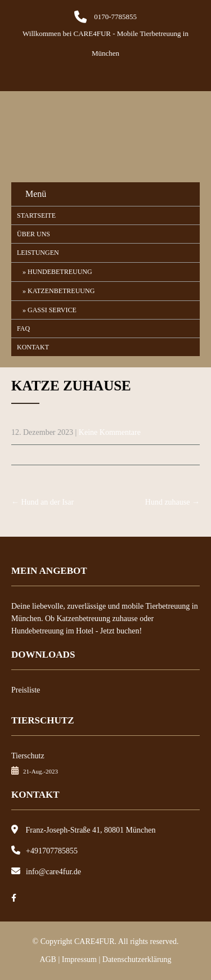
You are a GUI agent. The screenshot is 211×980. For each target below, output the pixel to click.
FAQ (23, 329)
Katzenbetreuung (61, 291)
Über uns (33, 234)
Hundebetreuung (60, 272)
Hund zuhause (172, 502)
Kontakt (33, 347)
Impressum (79, 959)
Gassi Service (52, 310)
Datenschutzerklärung (137, 959)
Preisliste (26, 690)
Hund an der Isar (42, 502)
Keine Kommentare (110, 432)
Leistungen (38, 253)
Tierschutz (28, 756)
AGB (48, 959)
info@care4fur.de (53, 872)
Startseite (36, 215)
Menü (36, 194)
